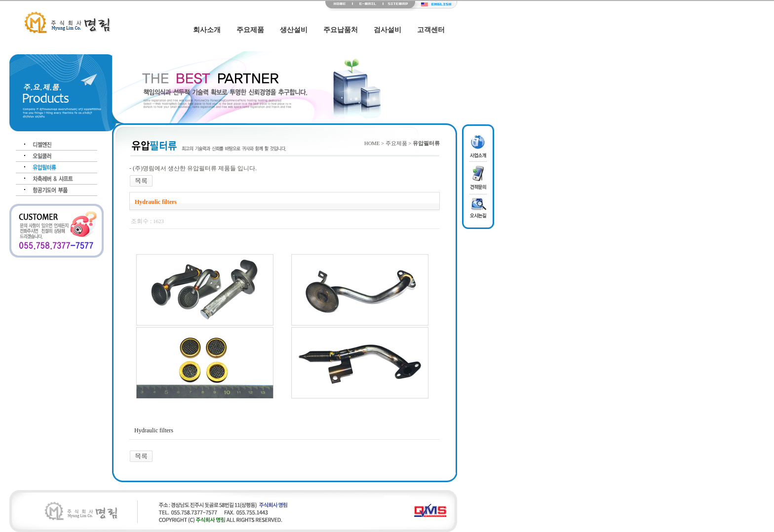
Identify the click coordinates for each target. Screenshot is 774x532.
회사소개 (207, 30)
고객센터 (431, 30)
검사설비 (387, 30)
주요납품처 (341, 30)
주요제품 (250, 30)
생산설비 (294, 30)
